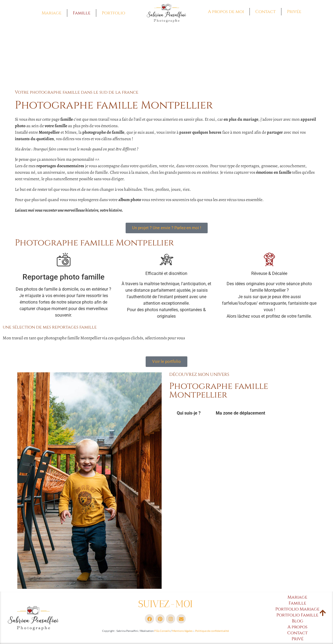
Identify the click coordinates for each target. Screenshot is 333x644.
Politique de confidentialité (212, 631)
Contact (265, 12)
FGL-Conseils (162, 631)
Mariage (52, 13)
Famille (82, 13)
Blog (298, 621)
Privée (294, 12)
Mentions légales (182, 631)
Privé (298, 639)
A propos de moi (226, 12)
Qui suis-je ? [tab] (189, 413)
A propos (297, 627)
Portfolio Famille (297, 615)
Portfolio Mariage (297, 609)
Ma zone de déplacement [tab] (240, 413)
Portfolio (113, 13)
